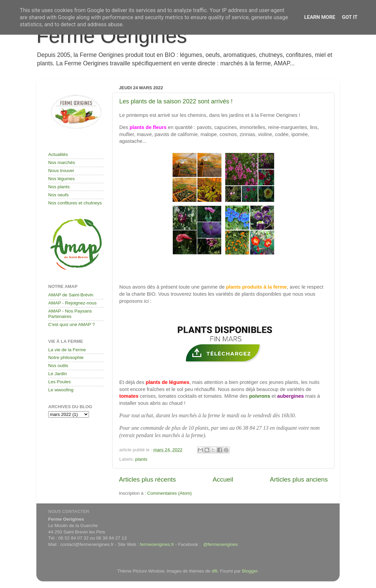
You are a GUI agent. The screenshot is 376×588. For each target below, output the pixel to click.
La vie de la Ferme (67, 350)
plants (141, 459)
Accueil (223, 479)
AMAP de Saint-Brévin (71, 295)
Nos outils (58, 366)
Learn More (320, 17)
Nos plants (59, 187)
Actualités (58, 154)
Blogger (250, 571)
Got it (350, 17)
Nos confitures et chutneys (75, 203)
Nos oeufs (58, 195)
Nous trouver (61, 171)
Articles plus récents (147, 479)
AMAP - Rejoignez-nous (72, 303)
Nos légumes (61, 179)
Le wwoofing (61, 390)
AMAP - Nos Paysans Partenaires (70, 314)
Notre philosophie (66, 357)
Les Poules (59, 382)
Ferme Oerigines (112, 36)
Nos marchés (62, 162)
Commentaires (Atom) (169, 493)
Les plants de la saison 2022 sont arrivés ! (176, 101)
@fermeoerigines (221, 544)
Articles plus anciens (299, 479)
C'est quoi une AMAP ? (71, 324)
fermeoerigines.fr (157, 544)
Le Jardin (58, 374)
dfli (214, 571)
